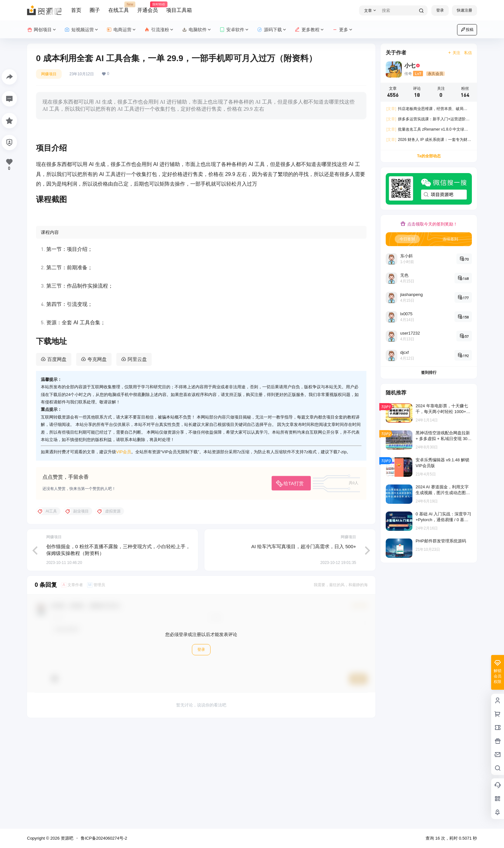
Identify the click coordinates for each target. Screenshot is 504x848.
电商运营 (122, 30)
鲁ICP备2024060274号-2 (104, 838)
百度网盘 (57, 461)
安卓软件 (234, 30)
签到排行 (429, 373)
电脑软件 (197, 30)
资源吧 (66, 838)
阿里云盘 (137, 461)
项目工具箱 (179, 10)
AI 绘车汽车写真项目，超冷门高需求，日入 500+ (304, 648)
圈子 (95, 10)
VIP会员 (124, 553)
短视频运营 (82, 30)
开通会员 (148, 7)
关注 (454, 53)
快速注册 (464, 10)
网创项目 (42, 30)
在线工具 (119, 7)
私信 (468, 53)
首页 (76, 10)
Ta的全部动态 (429, 156)
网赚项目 (49, 74)
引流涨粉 (159, 30)
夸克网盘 (97, 461)
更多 (343, 30)
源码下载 (272, 30)
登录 (440, 10)
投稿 (467, 30)
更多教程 (310, 30)
